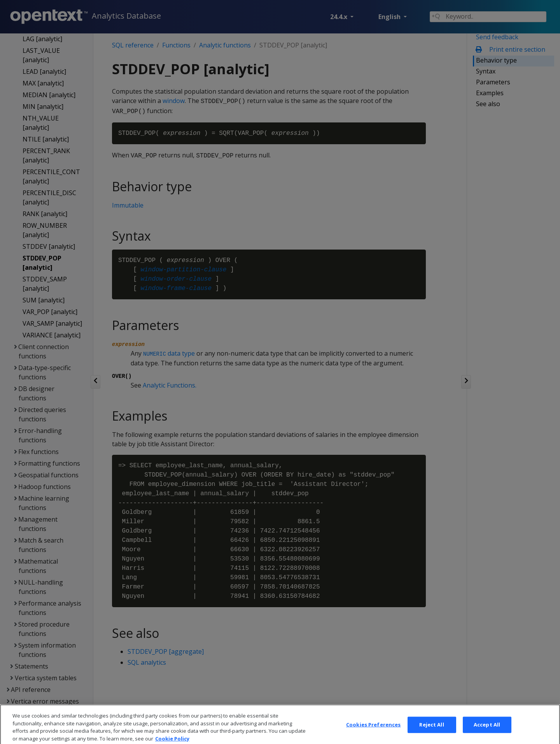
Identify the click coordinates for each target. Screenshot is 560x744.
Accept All (487, 732)
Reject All (431, 732)
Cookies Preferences (373, 732)
